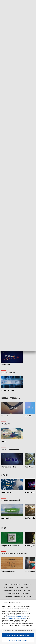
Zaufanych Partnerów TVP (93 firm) (17, 618)
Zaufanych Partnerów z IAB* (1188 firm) (16, 617)
